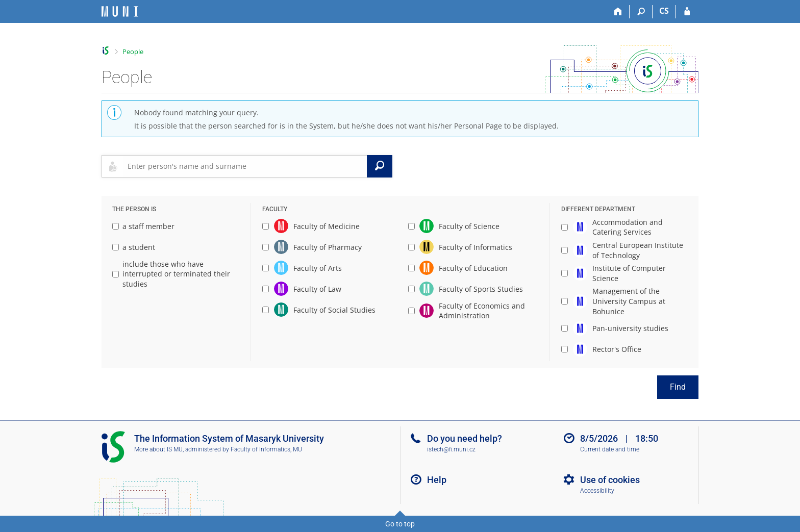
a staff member (143, 226)
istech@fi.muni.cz (451, 449)
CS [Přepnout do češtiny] (664, 11)
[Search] (641, 12)
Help (437, 480)
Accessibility (597, 491)
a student (134, 247)
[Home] (618, 12)
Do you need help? (465, 438)
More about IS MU (158, 449)
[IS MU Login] (687, 12)
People (133, 52)
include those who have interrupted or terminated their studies (171, 274)
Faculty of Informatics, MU (266, 449)
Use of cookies (610, 480)
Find (678, 387)
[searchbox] (245, 166)
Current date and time (610, 449)
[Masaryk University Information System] (120, 11)
